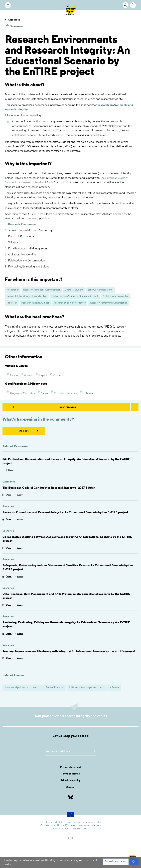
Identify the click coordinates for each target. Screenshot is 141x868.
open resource (68, 407)
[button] (116, 862)
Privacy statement (70, 767)
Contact (71, 787)
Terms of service (71, 774)
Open (9, 495)
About (11, 470)
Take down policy (71, 781)
